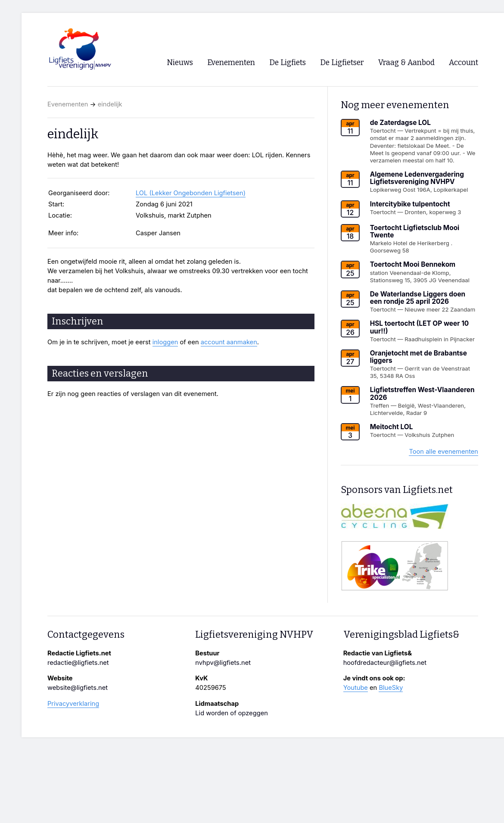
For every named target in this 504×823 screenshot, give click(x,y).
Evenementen (68, 104)
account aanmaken (229, 342)
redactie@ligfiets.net (78, 663)
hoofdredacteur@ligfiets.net (385, 663)
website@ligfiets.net (78, 688)
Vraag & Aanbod (406, 63)
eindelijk (110, 104)
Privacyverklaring (73, 704)
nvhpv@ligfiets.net (223, 663)
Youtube (356, 688)
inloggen (165, 342)
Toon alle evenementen (443, 452)
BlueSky (391, 688)
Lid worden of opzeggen (232, 713)
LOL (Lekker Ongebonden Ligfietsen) (191, 193)
